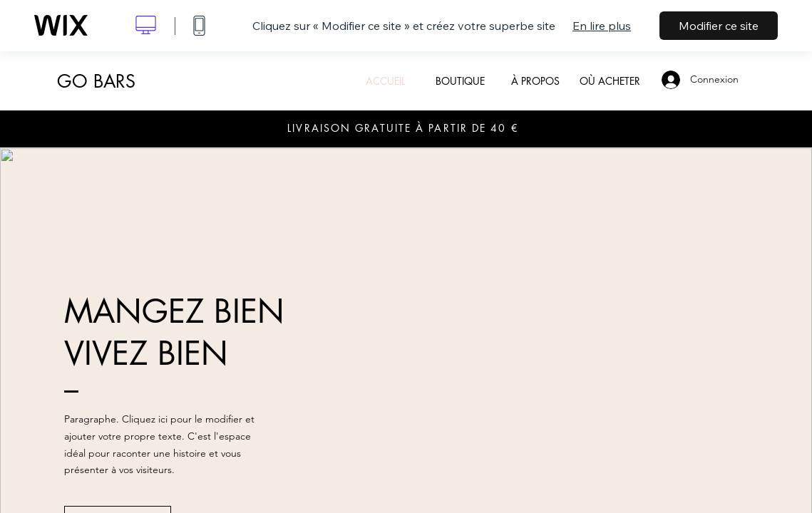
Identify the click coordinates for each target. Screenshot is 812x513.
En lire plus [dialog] (602, 26)
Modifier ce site (719, 26)
